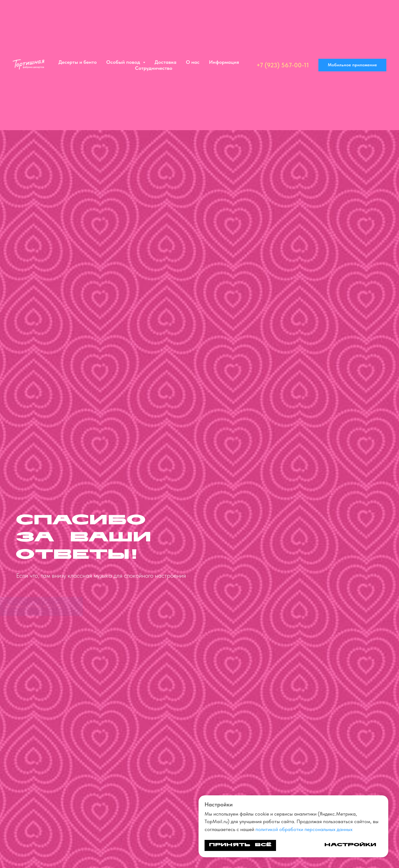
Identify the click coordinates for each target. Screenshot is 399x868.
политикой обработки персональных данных (304, 829)
